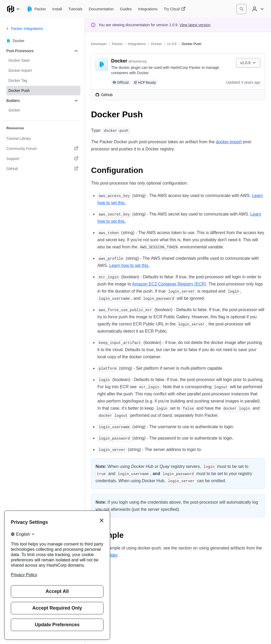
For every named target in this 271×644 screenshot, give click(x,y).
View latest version (195, 25)
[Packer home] (36, 9)
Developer (99, 44)
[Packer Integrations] (148, 9)
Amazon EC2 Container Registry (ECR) (169, 284)
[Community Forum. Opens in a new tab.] (42, 149)
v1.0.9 (172, 44)
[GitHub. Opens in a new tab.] (42, 169)
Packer (117, 44)
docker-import (229, 142)
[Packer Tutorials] (75, 9)
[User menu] (257, 9)
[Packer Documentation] (101, 9)
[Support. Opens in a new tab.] (42, 159)
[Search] (242, 9)
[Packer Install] (57, 9)
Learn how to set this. (129, 265)
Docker (157, 44)
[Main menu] (13, 9)
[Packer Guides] (126, 9)
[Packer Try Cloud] (175, 9)
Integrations (137, 44)
